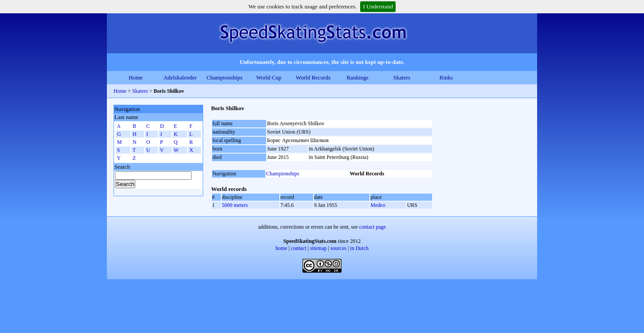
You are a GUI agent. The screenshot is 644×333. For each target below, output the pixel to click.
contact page (373, 227)
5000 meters (235, 205)
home (281, 248)
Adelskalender (180, 77)
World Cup (269, 77)
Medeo (378, 205)
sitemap (318, 248)
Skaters (402, 77)
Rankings (357, 77)
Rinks (446, 77)
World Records (313, 77)
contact (299, 248)
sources (338, 248)
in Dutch (359, 248)
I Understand (378, 6)
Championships (225, 77)
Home (136, 77)
